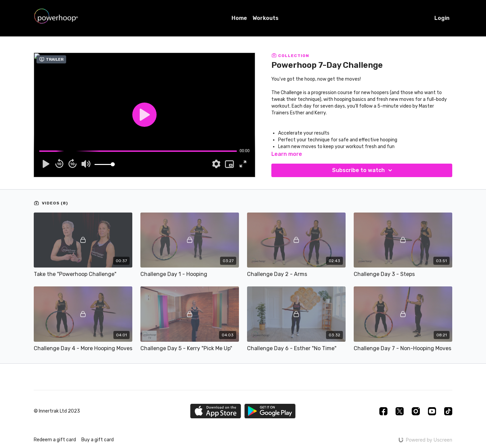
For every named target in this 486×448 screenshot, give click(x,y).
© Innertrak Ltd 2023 (57, 411)
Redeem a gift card (55, 440)
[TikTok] (448, 411)
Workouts (265, 18)
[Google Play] (270, 411)
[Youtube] (432, 411)
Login (442, 18)
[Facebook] (383, 411)
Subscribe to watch (363, 170)
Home (239, 18)
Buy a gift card (98, 440)
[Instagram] (416, 411)
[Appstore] (215, 411)
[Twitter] (400, 411)
